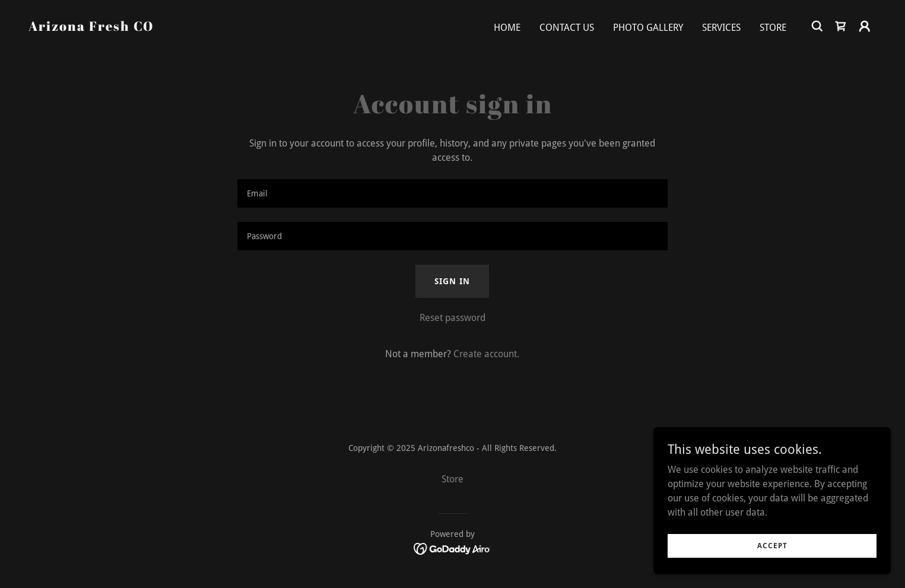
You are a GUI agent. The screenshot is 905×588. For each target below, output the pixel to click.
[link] (91, 28)
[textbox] (452, 193)
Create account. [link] (486, 354)
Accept (772, 545)
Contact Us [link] (567, 28)
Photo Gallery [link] (648, 28)
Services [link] (721, 28)
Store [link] (773, 28)
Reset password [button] (452, 318)
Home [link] (507, 28)
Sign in (452, 281)
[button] (865, 26)
